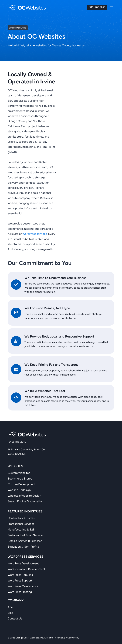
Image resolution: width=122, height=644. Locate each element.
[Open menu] (111, 7)
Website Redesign (19, 489)
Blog (10, 612)
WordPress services (35, 234)
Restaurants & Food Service (25, 535)
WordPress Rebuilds (20, 574)
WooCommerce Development (26, 569)
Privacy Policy (72, 637)
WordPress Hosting (20, 591)
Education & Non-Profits (23, 546)
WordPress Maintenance (23, 586)
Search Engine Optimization (25, 501)
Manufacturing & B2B (21, 529)
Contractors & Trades (21, 518)
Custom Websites (19, 472)
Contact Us (15, 618)
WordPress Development (23, 563)
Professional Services (21, 523)
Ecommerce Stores (20, 478)
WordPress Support (20, 580)
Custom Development (22, 484)
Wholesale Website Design (24, 495)
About (12, 607)
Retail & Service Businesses (25, 540)
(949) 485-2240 (97, 7)
